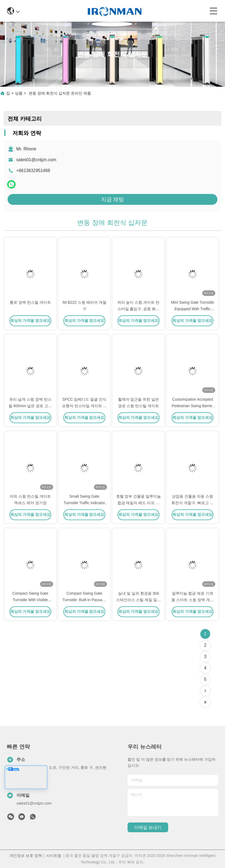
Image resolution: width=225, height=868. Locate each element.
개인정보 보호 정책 (26, 856)
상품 (19, 93)
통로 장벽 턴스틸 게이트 (30, 302)
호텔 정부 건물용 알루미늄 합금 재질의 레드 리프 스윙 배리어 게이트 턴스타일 (139, 503)
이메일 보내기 (148, 827)
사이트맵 (54, 856)
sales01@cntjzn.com (36, 160)
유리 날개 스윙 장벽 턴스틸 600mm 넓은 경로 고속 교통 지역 (30, 406)
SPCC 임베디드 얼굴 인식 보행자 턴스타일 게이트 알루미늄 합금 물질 (84, 406)
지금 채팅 (113, 199)
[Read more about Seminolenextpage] (205, 691)
